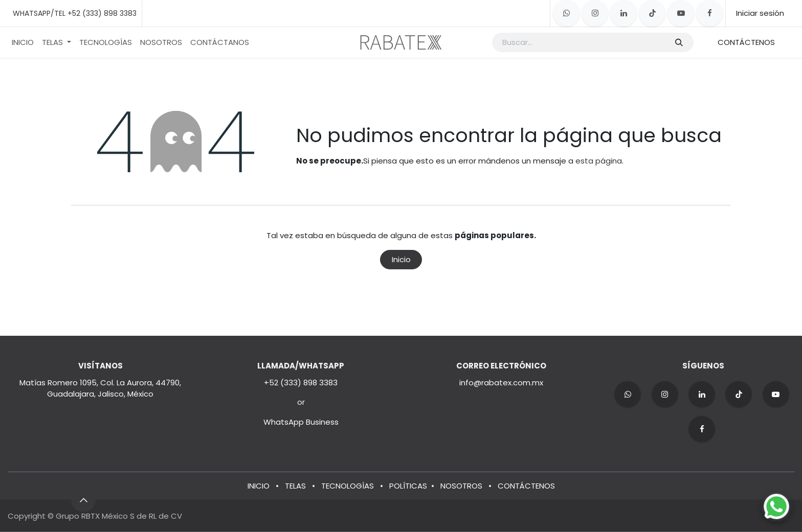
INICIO (259, 485)
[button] (83, 500)
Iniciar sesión (760, 13)
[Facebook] (709, 13)
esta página (599, 161)
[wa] (628, 395)
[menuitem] (23, 43)
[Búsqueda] (678, 43)
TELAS (295, 485)
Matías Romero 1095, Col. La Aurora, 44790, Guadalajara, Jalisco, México (100, 388)
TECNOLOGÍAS (348, 485)
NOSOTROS (461, 485)
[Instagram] (595, 13)
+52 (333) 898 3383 (301, 383)
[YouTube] (681, 13)
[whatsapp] (566, 13)
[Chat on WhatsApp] (776, 506)
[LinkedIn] (623, 13)
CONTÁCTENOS (746, 42)
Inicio (401, 259)
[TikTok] (652, 13)
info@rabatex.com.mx (501, 383)
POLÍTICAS (408, 485)
